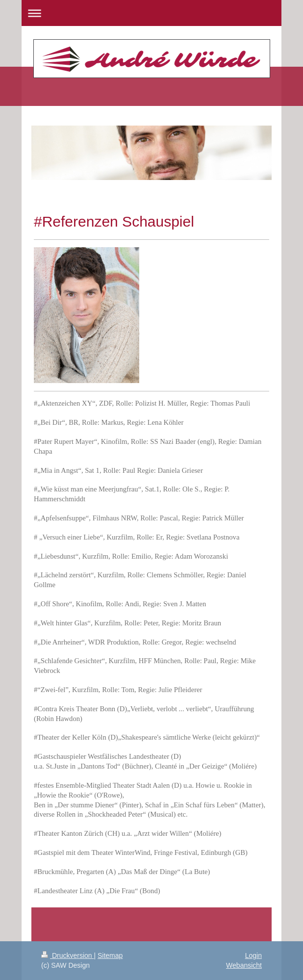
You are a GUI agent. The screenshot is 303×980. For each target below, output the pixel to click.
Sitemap (110, 955)
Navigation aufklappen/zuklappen (151, 13)
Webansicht (244, 965)
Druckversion (67, 955)
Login (253, 955)
